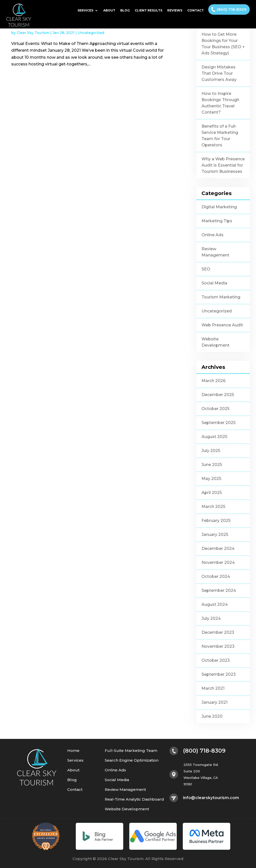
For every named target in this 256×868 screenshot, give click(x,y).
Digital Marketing (219, 207)
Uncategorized (91, 33)
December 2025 (218, 395)
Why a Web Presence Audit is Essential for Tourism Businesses (223, 165)
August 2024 (215, 604)
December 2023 (218, 632)
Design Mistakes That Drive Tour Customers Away (219, 73)
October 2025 (215, 409)
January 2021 (214, 702)
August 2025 (214, 437)
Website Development (215, 342)
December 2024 (218, 548)
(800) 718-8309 (232, 9)
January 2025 (215, 535)
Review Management (215, 252)
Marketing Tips (217, 221)
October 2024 (216, 576)
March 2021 (213, 688)
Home (73, 751)
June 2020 (212, 716)
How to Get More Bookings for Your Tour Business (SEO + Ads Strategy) (223, 44)
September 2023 (219, 674)
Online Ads (212, 235)
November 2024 (218, 562)
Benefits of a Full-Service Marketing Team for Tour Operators (220, 136)
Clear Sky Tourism (33, 33)
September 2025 (218, 423)
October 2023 (216, 660)
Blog (125, 10)
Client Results (148, 10)
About (109, 10)
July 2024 (211, 618)
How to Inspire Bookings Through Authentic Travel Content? (220, 103)
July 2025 (211, 451)
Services (85, 10)
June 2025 (212, 465)
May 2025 (211, 479)
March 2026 (213, 381)
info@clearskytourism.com (211, 798)
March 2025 (213, 507)
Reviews (175, 10)
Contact (195, 10)
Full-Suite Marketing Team (131, 751)
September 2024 (219, 590)
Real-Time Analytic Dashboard (134, 799)
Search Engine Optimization (132, 760)
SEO (206, 269)
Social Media (214, 283)
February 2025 (216, 521)
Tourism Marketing (221, 297)
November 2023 (218, 646)
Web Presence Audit (222, 325)
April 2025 (212, 493)
